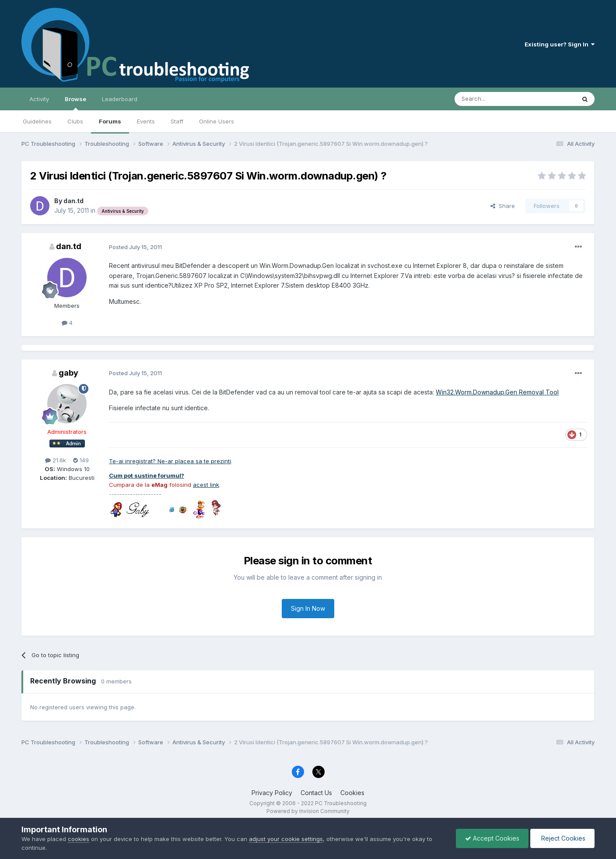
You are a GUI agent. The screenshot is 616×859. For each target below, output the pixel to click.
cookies (79, 839)
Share (503, 206)
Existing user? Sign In (560, 44)
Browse (75, 103)
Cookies (352, 793)
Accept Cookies (492, 838)
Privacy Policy (272, 793)
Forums (110, 121)
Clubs (75, 121)
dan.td (73, 201)
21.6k (56, 460)
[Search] (493, 99)
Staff (177, 121)
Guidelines (37, 121)
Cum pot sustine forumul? (147, 475)
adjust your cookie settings (286, 839)
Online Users (217, 121)
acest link (206, 485)
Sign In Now (308, 608)
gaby (68, 373)
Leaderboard (120, 99)
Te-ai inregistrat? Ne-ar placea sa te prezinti (170, 461)
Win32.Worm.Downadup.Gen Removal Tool (497, 392)
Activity (39, 99)
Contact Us (316, 793)
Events (146, 121)
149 (81, 460)
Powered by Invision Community (308, 811)
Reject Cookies (562, 838)
